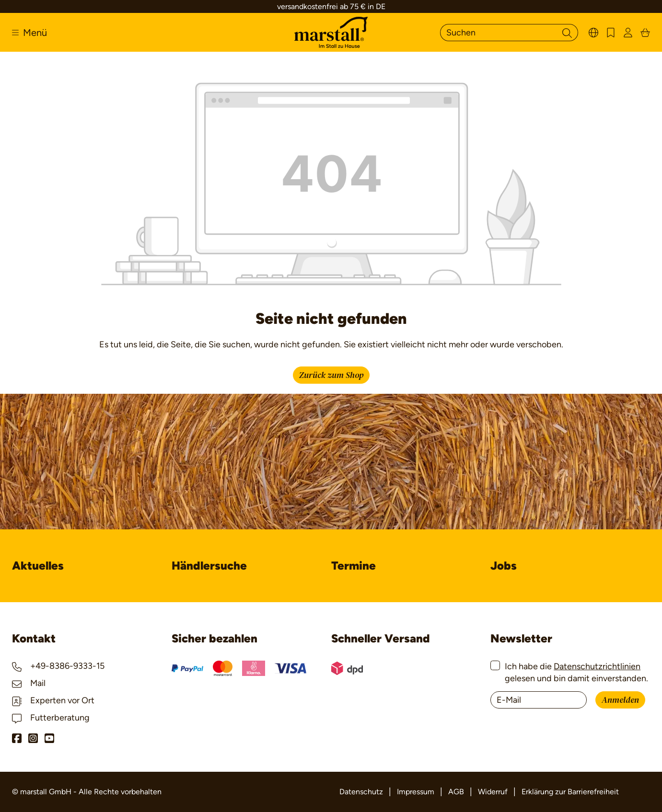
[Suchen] (498, 33)
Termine (354, 566)
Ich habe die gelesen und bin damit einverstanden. (576, 672)
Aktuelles (38, 566)
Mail (29, 683)
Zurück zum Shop (331, 375)
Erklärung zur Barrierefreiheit (570, 792)
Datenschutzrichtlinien (597, 666)
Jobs (504, 566)
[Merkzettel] (611, 32)
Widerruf (493, 792)
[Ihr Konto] (628, 32)
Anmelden (620, 700)
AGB (456, 792)
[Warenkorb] (645, 32)
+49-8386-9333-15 (58, 666)
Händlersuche (209, 566)
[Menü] (29, 33)
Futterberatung (51, 718)
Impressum (416, 792)
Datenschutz (361, 792)
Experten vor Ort (53, 700)
